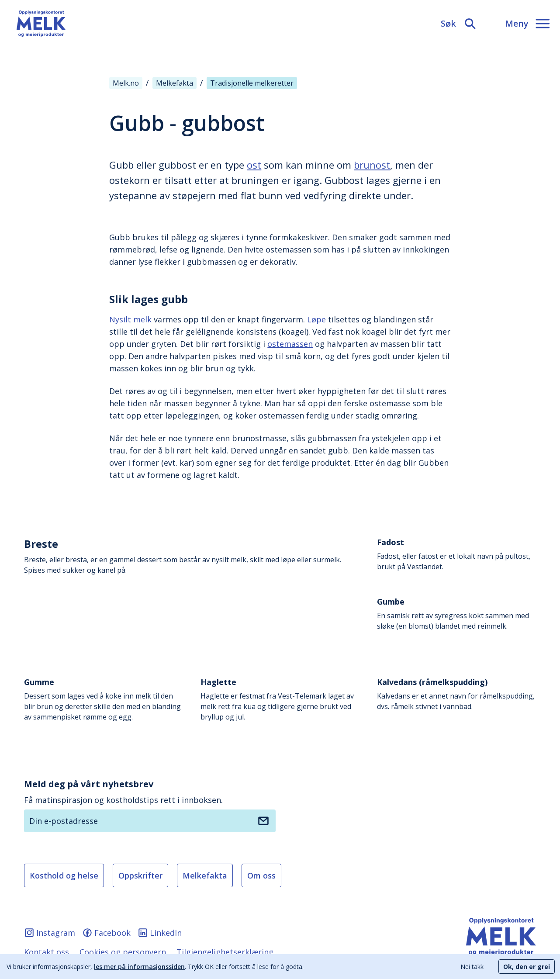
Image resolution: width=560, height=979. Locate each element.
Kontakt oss (47, 952)
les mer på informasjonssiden (139, 967)
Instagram (50, 933)
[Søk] (459, 24)
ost (254, 165)
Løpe (316, 319)
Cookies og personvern (123, 952)
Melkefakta (205, 875)
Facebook (106, 933)
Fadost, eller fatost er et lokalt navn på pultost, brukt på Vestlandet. (456, 554)
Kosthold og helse (64, 875)
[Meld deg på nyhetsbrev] (263, 821)
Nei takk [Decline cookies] (472, 967)
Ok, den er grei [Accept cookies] (527, 967)
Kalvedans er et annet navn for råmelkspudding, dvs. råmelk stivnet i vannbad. (456, 694)
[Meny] (527, 24)
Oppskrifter (140, 875)
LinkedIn (160, 933)
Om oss (261, 875)
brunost (372, 165)
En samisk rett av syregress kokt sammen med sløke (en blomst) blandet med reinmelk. (456, 614)
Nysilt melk (130, 319)
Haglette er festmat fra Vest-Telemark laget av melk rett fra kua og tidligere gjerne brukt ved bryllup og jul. (280, 699)
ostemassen (290, 344)
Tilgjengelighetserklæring (225, 952)
